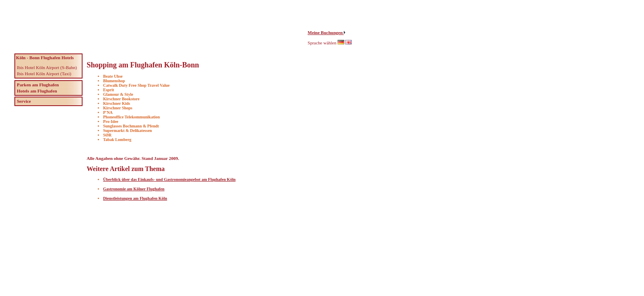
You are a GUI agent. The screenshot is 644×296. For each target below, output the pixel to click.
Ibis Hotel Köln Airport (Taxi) (44, 74)
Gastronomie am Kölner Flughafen (134, 189)
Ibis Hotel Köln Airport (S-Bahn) (47, 67)
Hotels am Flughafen (37, 91)
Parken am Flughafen (38, 85)
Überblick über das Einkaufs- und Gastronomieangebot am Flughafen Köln (169, 179)
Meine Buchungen (326, 32)
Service (24, 101)
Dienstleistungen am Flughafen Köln (135, 198)
